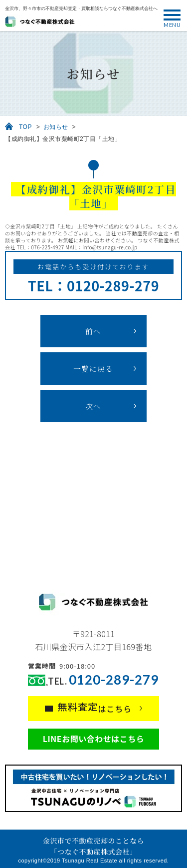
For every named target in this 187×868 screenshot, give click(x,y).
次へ (93, 406)
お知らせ (56, 127)
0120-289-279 (114, 680)
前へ (93, 331)
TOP (25, 127)
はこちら (95, 707)
